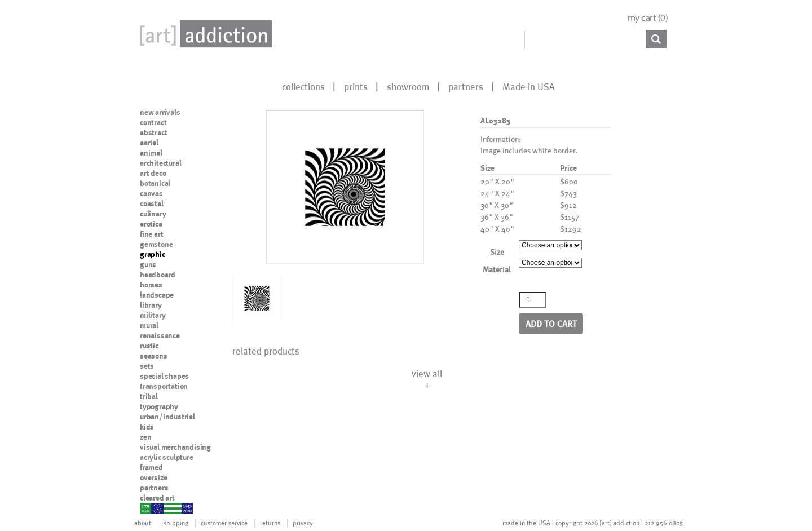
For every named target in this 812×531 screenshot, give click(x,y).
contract (153, 122)
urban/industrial (167, 417)
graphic (153, 254)
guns (148, 264)
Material (497, 269)
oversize (153, 477)
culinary (153, 214)
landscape (157, 295)
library (151, 305)
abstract (153, 132)
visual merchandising (175, 447)
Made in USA (529, 86)
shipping (176, 523)
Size (497, 252)
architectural (160, 163)
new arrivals (160, 112)
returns (270, 523)
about (143, 523)
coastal (152, 203)
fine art (151, 234)
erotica (151, 224)
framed (151, 467)
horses (151, 285)
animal (151, 153)
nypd (148, 508)
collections (303, 86)
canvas (151, 193)
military (153, 315)
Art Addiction (204, 34)
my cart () (648, 18)
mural (149, 325)
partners (466, 86)
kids (147, 427)
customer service (224, 523)
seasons (154, 356)
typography (159, 406)
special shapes (164, 376)
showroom (408, 86)
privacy (303, 523)
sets (147, 366)
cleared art (157, 498)
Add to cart (551, 323)
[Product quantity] (532, 300)
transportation (164, 386)
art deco (153, 173)
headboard (158, 275)
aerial (149, 143)
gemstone (156, 244)
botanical (155, 183)
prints (356, 86)
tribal (149, 396)
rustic (149, 346)
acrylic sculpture (167, 457)
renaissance (160, 335)
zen (145, 437)
